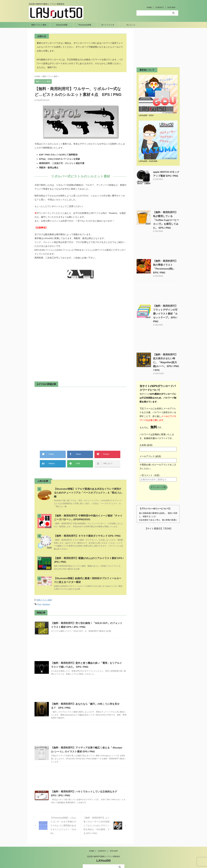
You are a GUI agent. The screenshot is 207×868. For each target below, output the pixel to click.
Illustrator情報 (62, 25)
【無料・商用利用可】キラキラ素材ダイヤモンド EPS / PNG (85, 529)
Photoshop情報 (85, 25)
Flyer (39, 597)
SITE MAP (171, 7)
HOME (149, 7)
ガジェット (131, 25)
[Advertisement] (59, 313)
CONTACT (159, 7)
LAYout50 (103, 853)
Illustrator (46, 597)
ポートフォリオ (108, 25)
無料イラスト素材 (39, 25)
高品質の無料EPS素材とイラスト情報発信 (103, 849)
